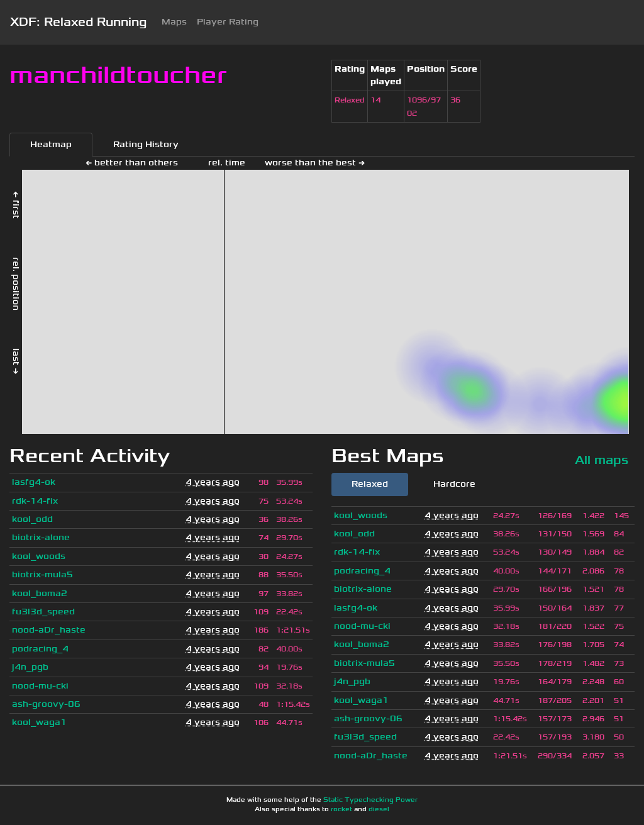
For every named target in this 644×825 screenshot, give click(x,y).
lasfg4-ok (34, 482)
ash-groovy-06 (46, 704)
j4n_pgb (30, 667)
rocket (341, 809)
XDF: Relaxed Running (78, 22)
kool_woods (39, 556)
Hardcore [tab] (454, 484)
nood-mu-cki (40, 686)
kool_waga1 (39, 722)
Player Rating (228, 22)
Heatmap (51, 144)
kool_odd (32, 519)
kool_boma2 (40, 593)
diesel (379, 809)
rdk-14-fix (35, 501)
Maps (174, 22)
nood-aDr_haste (49, 630)
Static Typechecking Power (370, 800)
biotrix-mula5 (42, 574)
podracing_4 (40, 649)
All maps (602, 460)
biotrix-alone (41, 537)
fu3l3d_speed (43, 612)
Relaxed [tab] (370, 484)
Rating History (146, 144)
